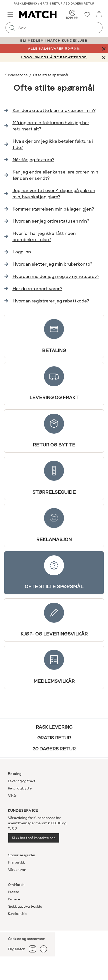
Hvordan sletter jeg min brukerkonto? (52, 264)
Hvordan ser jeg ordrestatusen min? (51, 221)
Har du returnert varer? (37, 289)
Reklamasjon (54, 525)
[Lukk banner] (104, 48)
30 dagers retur (54, 749)
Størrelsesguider (22, 855)
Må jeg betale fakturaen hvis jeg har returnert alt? (51, 126)
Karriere (14, 899)
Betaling (54, 336)
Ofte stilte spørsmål (54, 573)
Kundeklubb (17, 914)
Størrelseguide (54, 478)
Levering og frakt (54, 383)
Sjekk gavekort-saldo (25, 906)
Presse (14, 892)
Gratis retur (54, 738)
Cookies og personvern (27, 939)
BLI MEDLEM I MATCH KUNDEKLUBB (54, 41)
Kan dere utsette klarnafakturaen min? (54, 110)
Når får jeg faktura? (33, 160)
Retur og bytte (54, 431)
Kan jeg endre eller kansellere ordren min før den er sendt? (55, 175)
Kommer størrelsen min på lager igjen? (53, 209)
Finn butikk (16, 862)
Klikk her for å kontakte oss (34, 838)
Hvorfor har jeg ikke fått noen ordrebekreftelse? (44, 236)
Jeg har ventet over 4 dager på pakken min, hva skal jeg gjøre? (54, 194)
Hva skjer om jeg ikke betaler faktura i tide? (53, 144)
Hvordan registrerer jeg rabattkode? (51, 301)
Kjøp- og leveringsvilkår (54, 620)
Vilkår (12, 795)
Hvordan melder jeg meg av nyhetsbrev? (56, 276)
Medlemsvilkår (54, 667)
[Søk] (12, 28)
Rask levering (54, 727)
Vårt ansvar (17, 870)
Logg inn (22, 252)
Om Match (16, 885)
